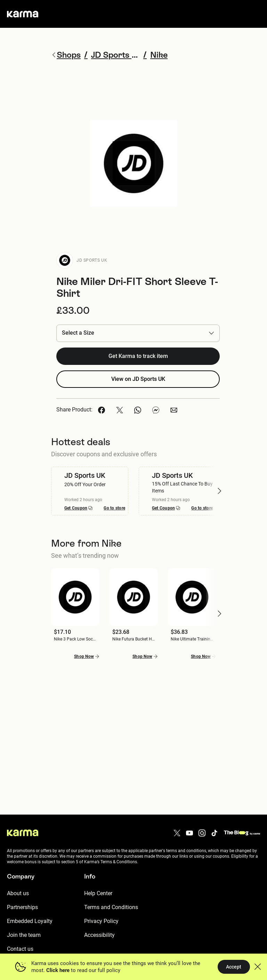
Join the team (24, 935)
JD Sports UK (92, 260)
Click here (58, 970)
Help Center (98, 893)
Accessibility (99, 935)
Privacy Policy (101, 921)
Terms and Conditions (111, 907)
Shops (66, 55)
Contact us (20, 949)
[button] (138, 333)
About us (18, 893)
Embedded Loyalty (30, 921)
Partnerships (22, 907)
